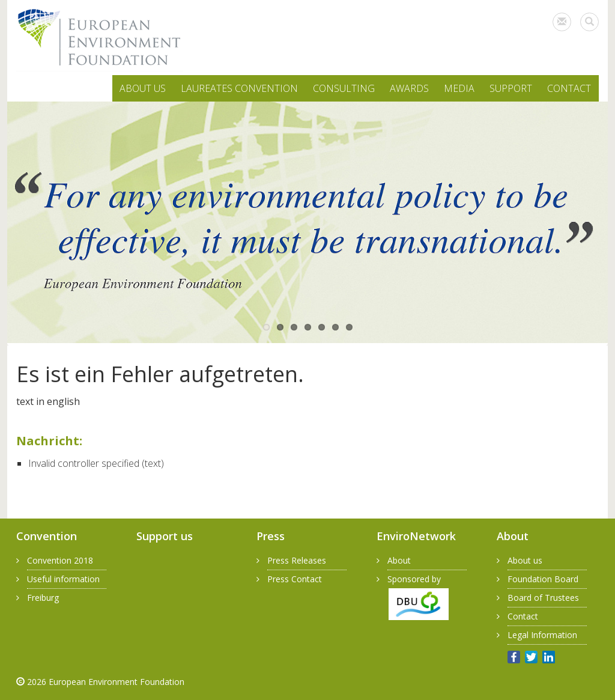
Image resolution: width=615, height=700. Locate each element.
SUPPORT (511, 88)
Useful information (63, 579)
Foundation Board (543, 579)
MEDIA (459, 88)
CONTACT (569, 88)
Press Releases (297, 560)
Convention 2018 (60, 560)
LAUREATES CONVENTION (239, 88)
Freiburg (43, 598)
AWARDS (409, 88)
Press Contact (295, 579)
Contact (523, 616)
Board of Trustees (543, 598)
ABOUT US (143, 88)
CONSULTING (344, 88)
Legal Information (542, 635)
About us (525, 560)
